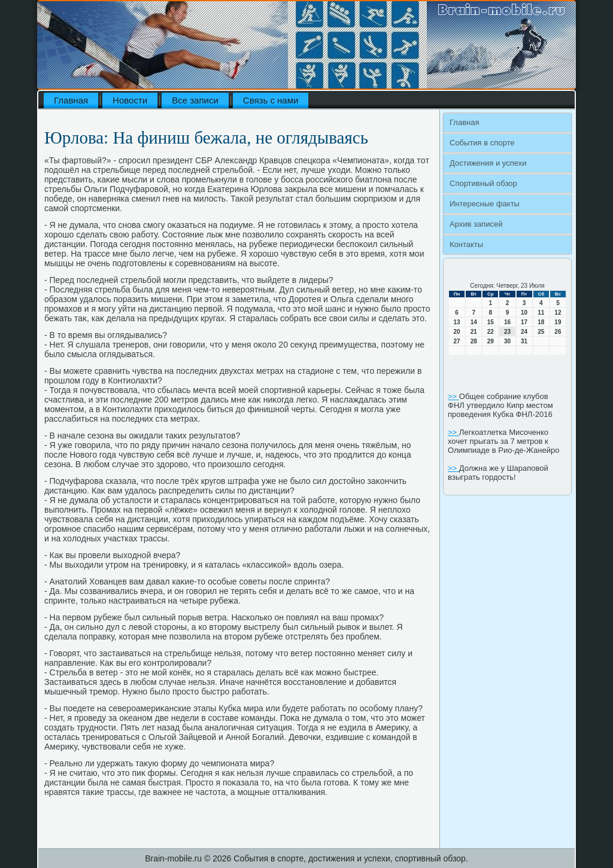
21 (474, 332)
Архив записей (476, 224)
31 (524, 341)
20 (457, 332)
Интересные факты (485, 204)
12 (558, 313)
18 (541, 322)
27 (457, 341)
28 (474, 341)
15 (491, 322)
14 (474, 322)
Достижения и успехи (488, 163)
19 (558, 322)
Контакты (466, 244)
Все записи (195, 100)
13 (457, 322)
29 (491, 341)
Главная (71, 100)
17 (524, 322)
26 (558, 332)
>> (453, 396)
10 (524, 313)
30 (507, 341)
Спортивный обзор (483, 183)
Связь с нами (271, 100)
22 (491, 332)
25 (541, 332)
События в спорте (482, 143)
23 (507, 332)
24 (524, 332)
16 (507, 322)
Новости (130, 100)
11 (541, 313)
